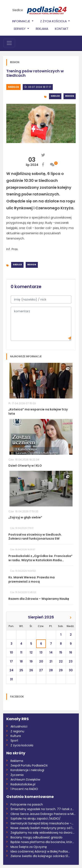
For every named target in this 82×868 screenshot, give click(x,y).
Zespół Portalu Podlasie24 (29, 765)
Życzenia (17, 775)
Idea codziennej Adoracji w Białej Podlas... (40, 851)
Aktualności (19, 726)
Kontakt (62, 29)
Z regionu (17, 731)
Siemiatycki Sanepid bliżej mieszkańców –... (42, 823)
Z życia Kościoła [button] (54, 21)
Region (70, 96)
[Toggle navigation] (9, 43)
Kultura (16, 736)
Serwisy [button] (20, 29)
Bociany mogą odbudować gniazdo (36, 837)
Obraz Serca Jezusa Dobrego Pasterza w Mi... (43, 814)
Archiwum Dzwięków (25, 780)
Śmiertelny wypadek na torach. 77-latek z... (42, 809)
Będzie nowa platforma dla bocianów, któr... (42, 842)
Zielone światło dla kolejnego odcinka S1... (40, 856)
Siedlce (18, 10)
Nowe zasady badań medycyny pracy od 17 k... (43, 828)
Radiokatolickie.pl (23, 784)
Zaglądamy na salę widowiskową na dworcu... (43, 833)
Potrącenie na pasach (27, 804)
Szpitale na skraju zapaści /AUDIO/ (36, 819)
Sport (14, 740)
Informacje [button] (22, 21)
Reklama (42, 29)
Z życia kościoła (22, 745)
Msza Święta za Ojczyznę (29, 847)
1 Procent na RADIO (24, 789)
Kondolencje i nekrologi (27, 770)
